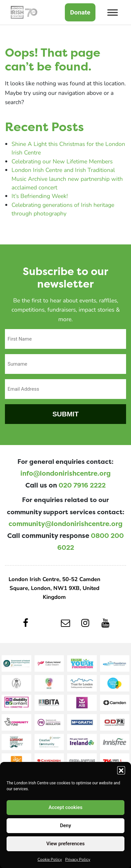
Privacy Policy (78, 859)
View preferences (65, 844)
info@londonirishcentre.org (65, 473)
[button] (121, 770)
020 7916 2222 (82, 485)
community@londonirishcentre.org (65, 524)
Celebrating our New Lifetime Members (62, 161)
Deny (65, 826)
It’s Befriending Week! (40, 196)
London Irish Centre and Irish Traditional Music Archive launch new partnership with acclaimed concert (67, 179)
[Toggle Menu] (113, 12)
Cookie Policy (50, 859)
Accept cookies (65, 807)
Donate (80, 12)
